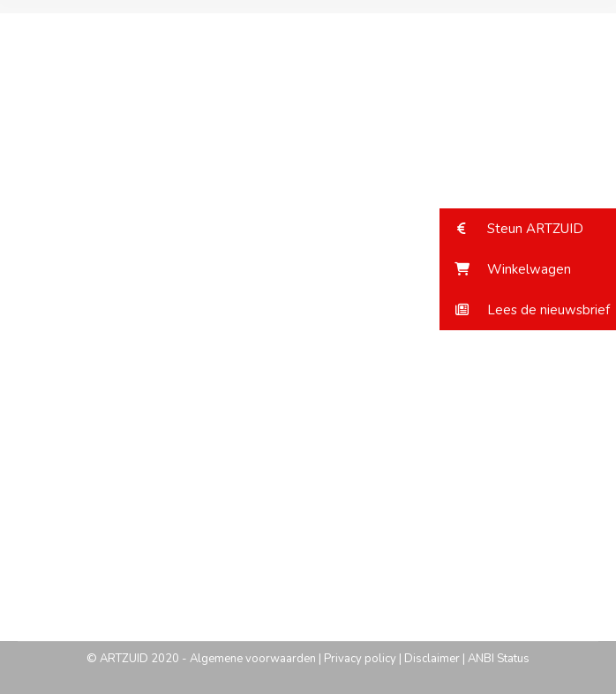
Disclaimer (432, 659)
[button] (528, 229)
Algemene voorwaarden (253, 659)
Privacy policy (360, 659)
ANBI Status (499, 659)
